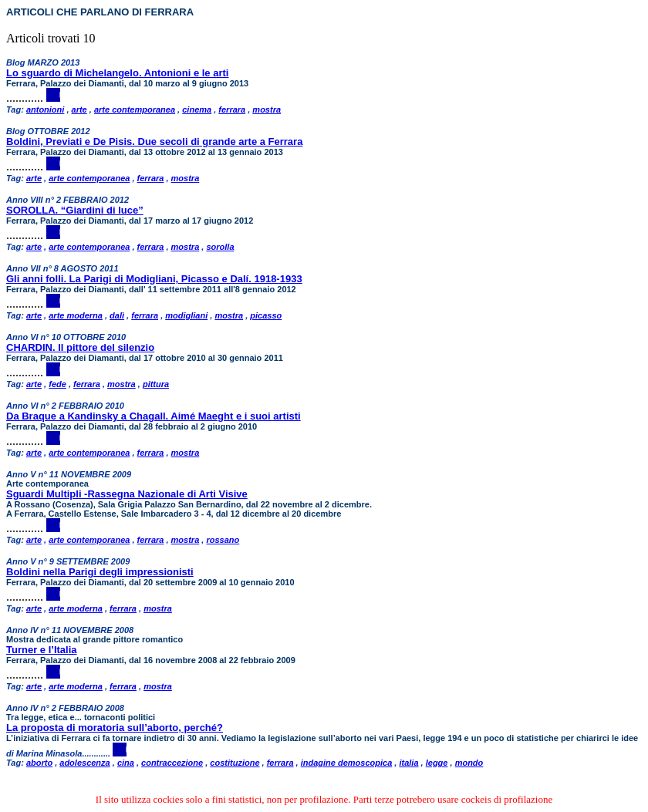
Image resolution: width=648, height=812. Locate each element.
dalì (117, 315)
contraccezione (172, 763)
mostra (267, 110)
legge (437, 763)
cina (126, 763)
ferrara (232, 110)
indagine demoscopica (347, 763)
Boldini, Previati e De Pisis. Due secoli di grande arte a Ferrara (154, 142)
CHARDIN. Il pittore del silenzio (80, 347)
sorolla (220, 247)
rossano (223, 540)
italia (408, 763)
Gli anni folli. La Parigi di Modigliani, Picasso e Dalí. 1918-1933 (154, 279)
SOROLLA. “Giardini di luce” (75, 210)
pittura (156, 384)
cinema (197, 110)
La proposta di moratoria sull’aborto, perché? (115, 728)
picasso (266, 315)
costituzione (235, 763)
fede (57, 384)
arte (79, 110)
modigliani (186, 315)
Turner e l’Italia (42, 650)
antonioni (46, 110)
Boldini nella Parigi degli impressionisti (100, 572)
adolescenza (84, 763)
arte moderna (76, 315)
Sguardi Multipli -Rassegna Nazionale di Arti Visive (127, 494)
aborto (39, 763)
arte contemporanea (135, 110)
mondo (469, 763)
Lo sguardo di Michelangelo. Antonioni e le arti (117, 73)
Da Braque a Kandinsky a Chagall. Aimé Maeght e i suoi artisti (154, 416)
